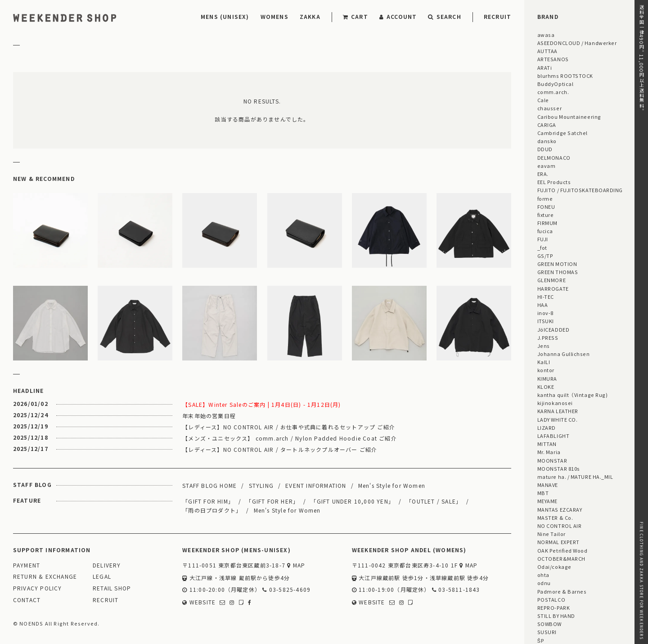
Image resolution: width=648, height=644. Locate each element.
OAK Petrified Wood (562, 550)
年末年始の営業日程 (209, 416)
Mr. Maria (549, 452)
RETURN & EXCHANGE (45, 577)
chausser (549, 108)
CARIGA (547, 125)
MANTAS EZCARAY (560, 509)
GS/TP (545, 256)
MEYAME (547, 501)
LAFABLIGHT (553, 436)
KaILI (544, 362)
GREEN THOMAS (558, 272)
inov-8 (545, 313)
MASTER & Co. (555, 518)
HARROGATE (553, 288)
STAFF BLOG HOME (209, 485)
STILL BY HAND (556, 616)
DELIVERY (107, 565)
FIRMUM (547, 223)
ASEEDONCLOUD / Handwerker (577, 43)
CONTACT (27, 600)
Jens (544, 346)
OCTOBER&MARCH (561, 558)
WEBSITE (199, 602)
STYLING (261, 485)
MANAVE (548, 485)
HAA (543, 305)
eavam (547, 166)
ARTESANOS (553, 59)
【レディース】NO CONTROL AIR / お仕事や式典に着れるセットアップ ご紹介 (289, 427)
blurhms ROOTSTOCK (565, 76)
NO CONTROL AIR (560, 526)
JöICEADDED (553, 329)
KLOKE (546, 387)
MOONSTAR (552, 460)
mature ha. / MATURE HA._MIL (575, 477)
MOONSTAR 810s (559, 468)
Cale (543, 100)
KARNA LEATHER (558, 411)
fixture (546, 215)
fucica (545, 231)
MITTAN (547, 444)
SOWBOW (549, 624)
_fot (542, 248)
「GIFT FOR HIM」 (208, 501)
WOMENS (274, 16)
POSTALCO (551, 599)
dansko (547, 141)
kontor (546, 370)
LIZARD (547, 428)
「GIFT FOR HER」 (272, 501)
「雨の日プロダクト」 (212, 510)
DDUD (545, 149)
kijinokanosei (555, 403)
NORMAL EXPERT (558, 542)
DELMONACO (554, 158)
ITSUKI (546, 321)
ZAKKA (310, 16)
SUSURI (547, 632)
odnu (544, 583)
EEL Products (554, 182)
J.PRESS (548, 338)
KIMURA (547, 378)
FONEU (546, 207)
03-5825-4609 (286, 590)
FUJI (543, 239)
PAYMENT (27, 565)
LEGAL (102, 577)
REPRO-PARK (553, 608)
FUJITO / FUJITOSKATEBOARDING (580, 190)
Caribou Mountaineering (569, 117)
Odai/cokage (554, 567)
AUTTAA (547, 51)
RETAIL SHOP (112, 588)
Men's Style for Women (392, 485)
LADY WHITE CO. (558, 419)
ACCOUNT (398, 16)
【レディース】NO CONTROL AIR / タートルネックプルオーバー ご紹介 (280, 449)
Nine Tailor (551, 534)
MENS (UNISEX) (225, 16)
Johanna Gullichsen (564, 354)
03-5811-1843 (456, 590)
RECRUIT (497, 16)
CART (355, 16)
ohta (543, 575)
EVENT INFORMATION (316, 485)
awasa (546, 35)
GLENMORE (551, 280)
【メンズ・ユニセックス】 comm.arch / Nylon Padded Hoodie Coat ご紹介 (290, 438)
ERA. (543, 174)
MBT (543, 493)
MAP (296, 565)
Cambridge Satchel (562, 133)
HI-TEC (546, 297)
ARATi (545, 68)
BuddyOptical (555, 84)
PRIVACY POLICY (38, 588)
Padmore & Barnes (562, 591)
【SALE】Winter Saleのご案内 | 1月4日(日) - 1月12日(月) (261, 404)
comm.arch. (553, 92)
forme (545, 198)
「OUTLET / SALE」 (434, 501)
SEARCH (444, 16)
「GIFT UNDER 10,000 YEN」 (352, 501)
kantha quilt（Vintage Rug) (573, 395)
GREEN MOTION (557, 264)
